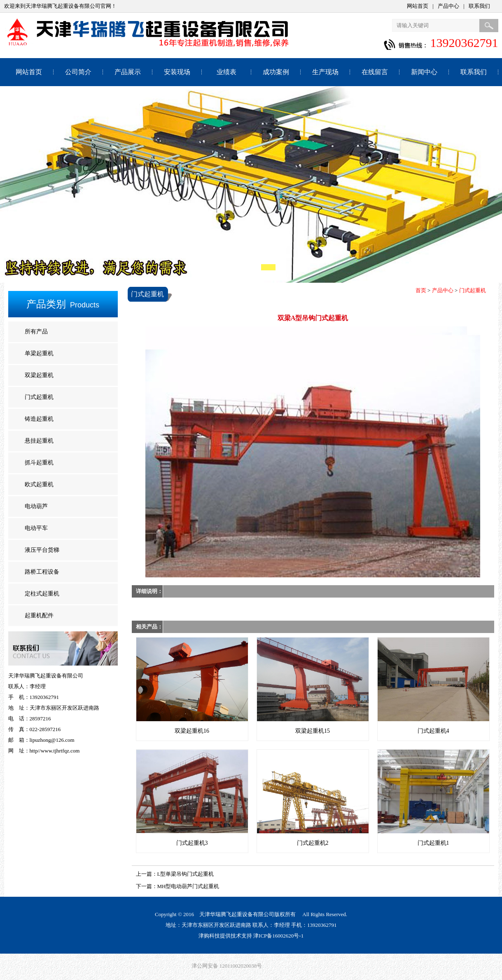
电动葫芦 (36, 506)
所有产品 (36, 332)
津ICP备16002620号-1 (278, 936)
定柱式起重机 (42, 594)
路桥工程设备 (42, 572)
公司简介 (78, 72)
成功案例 (276, 72)
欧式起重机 (39, 484)
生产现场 (325, 72)
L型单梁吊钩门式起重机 (186, 874)
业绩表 (226, 72)
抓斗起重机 (39, 463)
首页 (421, 290)
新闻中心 (424, 72)
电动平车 (36, 528)
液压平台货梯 (42, 550)
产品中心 (448, 6)
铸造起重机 (39, 419)
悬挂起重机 (39, 441)
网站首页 (418, 6)
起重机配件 (39, 615)
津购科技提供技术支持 (225, 936)
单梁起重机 (39, 353)
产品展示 (128, 72)
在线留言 (375, 72)
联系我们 (479, 6)
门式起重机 (39, 397)
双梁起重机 (39, 375)
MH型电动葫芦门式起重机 (188, 886)
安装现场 (177, 72)
